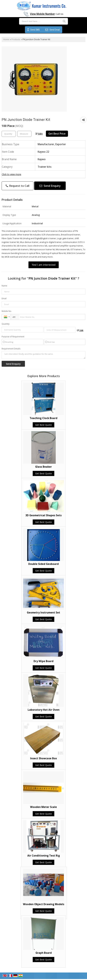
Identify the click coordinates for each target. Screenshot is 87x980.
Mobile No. (7, 311)
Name (4, 286)
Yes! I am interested (44, 265)
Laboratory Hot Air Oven (44, 710)
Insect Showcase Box (43, 758)
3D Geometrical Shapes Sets (43, 515)
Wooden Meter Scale (43, 807)
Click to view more (11, 174)
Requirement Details (11, 349)
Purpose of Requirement (13, 337)
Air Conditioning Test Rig (44, 856)
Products (16, 39)
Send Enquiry (50, 186)
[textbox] (24, 134)
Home (6, 39)
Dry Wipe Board (43, 661)
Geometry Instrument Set (43, 613)
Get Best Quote (43, 425)
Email (4, 298)
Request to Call (18, 186)
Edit (39, 134)
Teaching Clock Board (43, 418)
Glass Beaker (43, 467)
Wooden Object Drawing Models (44, 904)
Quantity (6, 324)
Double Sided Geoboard (43, 564)
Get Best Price (57, 134)
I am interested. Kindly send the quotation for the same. (43, 355)
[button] (42, 14)
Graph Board (44, 953)
